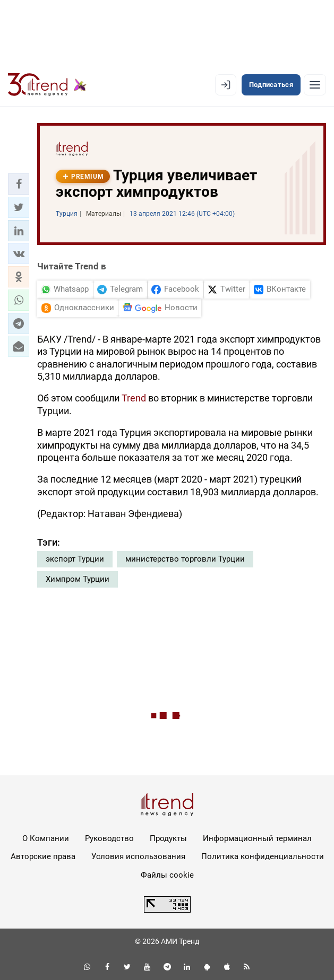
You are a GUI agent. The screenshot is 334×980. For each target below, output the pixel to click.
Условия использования (138, 856)
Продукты (168, 838)
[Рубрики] (315, 85)
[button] (19, 184)
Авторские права (43, 856)
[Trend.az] (47, 85)
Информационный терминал (257, 838)
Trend (135, 398)
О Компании (46, 838)
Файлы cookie (167, 875)
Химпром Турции (78, 579)
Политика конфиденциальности (263, 856)
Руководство (109, 838)
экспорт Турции (75, 559)
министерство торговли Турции (185, 559)
